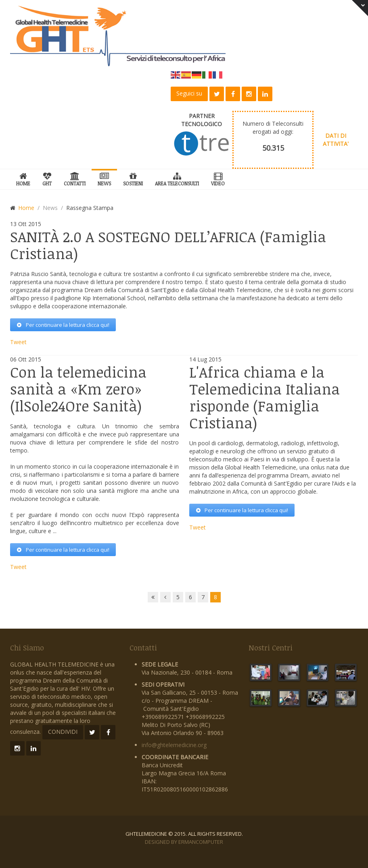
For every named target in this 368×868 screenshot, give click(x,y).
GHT (47, 178)
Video (218, 178)
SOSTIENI (133, 178)
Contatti (75, 178)
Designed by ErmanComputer (184, 842)
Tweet (18, 342)
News (104, 178)
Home (23, 178)
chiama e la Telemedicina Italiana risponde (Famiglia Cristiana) (264, 397)
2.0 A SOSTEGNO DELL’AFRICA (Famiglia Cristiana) (168, 245)
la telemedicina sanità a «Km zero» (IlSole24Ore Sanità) (78, 389)
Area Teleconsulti (177, 178)
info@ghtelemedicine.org (174, 745)
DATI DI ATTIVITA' (336, 140)
